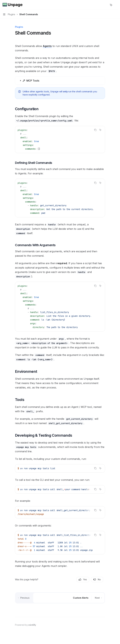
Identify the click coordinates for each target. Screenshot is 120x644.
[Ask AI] (100, 130)
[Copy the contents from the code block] (95, 130)
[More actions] (116, 5)
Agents (47, 46)
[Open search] (105, 5)
